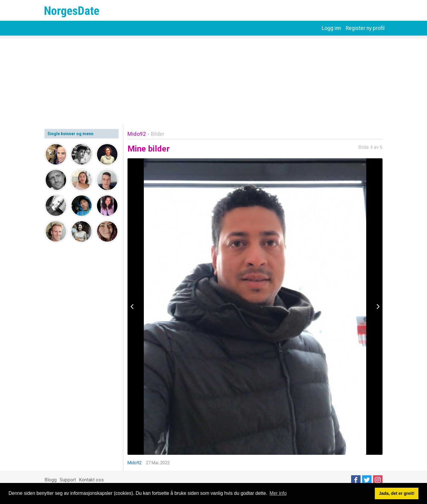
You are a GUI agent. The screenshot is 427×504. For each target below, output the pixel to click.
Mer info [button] (278, 493)
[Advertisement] (213, 80)
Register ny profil (365, 28)
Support (68, 480)
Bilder (158, 134)
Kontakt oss (91, 480)
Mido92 (137, 134)
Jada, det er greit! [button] (397, 493)
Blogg (51, 480)
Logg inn (331, 28)
